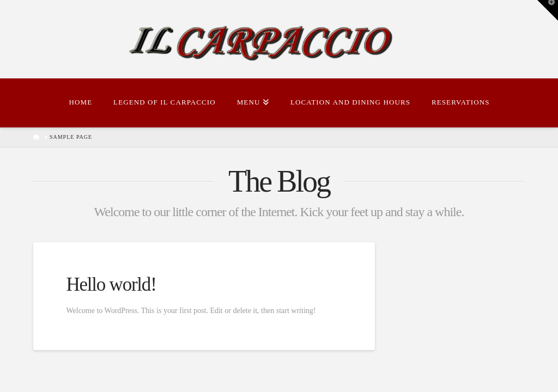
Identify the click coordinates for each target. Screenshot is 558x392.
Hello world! (111, 284)
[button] (548, 10)
